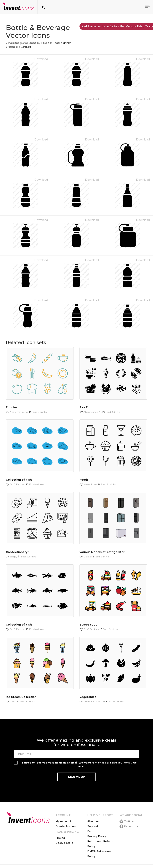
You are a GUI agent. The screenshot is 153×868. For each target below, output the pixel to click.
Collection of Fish (19, 480)
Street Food (88, 625)
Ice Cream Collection (21, 697)
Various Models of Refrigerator (102, 552)
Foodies (12, 407)
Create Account (66, 826)
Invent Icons (90, 484)
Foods (84, 480)
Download (41, 59)
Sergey (14, 557)
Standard (25, 47)
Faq (90, 831)
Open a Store (64, 843)
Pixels (45, 43)
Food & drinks (62, 43)
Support (93, 826)
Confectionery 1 (18, 552)
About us (93, 821)
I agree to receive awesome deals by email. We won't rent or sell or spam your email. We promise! (79, 764)
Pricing (60, 838)
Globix (87, 557)
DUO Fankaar (18, 484)
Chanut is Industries (94, 701)
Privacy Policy (97, 836)
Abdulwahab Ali (19, 412)
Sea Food (86, 407)
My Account (63, 821)
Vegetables (88, 697)
